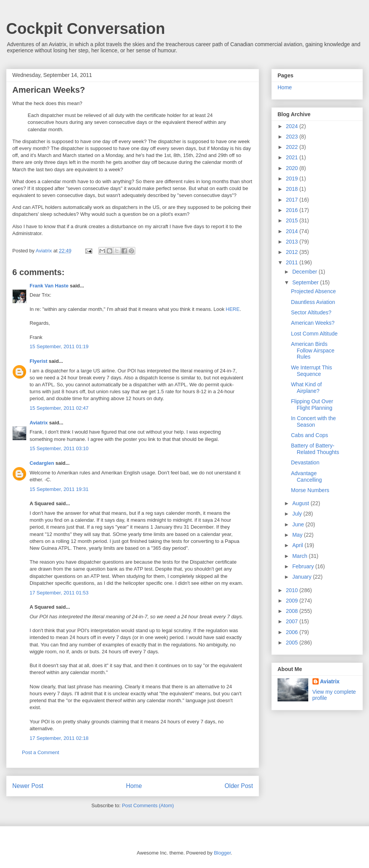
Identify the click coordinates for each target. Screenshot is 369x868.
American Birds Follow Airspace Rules (313, 351)
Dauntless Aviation (313, 302)
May (298, 535)
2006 (293, 632)
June (299, 524)
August (301, 503)
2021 (293, 157)
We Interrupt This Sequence (312, 371)
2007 (293, 621)
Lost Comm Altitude (314, 334)
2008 (293, 611)
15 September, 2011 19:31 (59, 489)
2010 (293, 590)
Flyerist (38, 361)
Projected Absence (313, 291)
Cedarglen (42, 463)
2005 (293, 643)
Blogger (222, 853)
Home (134, 786)
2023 (293, 137)
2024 (293, 126)
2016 (293, 210)
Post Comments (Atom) (148, 805)
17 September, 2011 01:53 (59, 593)
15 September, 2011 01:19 (59, 346)
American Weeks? (313, 323)
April (298, 545)
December (305, 272)
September (306, 282)
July (298, 514)
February (304, 566)
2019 (293, 179)
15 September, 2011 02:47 (59, 408)
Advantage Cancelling (306, 477)
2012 (293, 252)
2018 (293, 189)
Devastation (305, 462)
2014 (293, 231)
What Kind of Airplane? (306, 388)
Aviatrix (39, 423)
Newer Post (28, 786)
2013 (293, 242)
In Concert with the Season (313, 421)
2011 (293, 262)
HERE (233, 309)
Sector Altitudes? (311, 312)
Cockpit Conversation (86, 28)
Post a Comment (41, 752)
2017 (293, 200)
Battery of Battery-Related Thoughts (315, 449)
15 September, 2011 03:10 (59, 448)
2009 (293, 601)
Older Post (239, 786)
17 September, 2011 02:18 (59, 738)
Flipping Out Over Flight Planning (312, 405)
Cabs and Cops (310, 435)
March (300, 556)
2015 (293, 220)
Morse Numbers (310, 490)
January (303, 577)
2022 (293, 147)
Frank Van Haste (49, 286)
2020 (293, 168)
